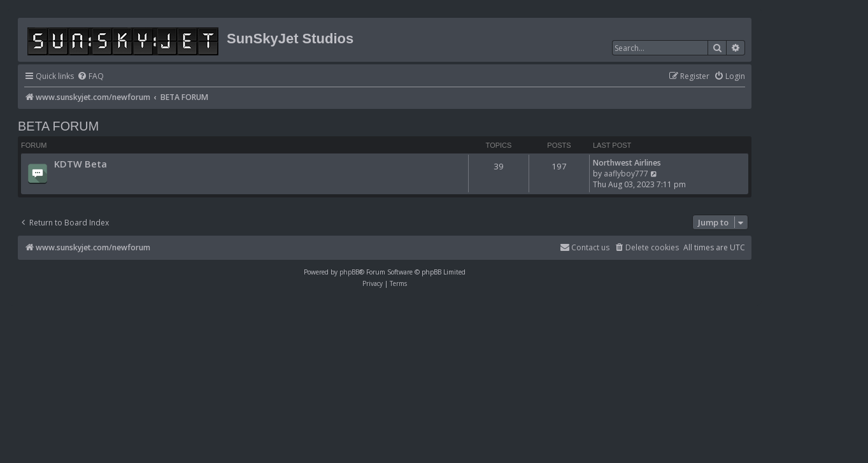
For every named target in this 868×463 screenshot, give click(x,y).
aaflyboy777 (626, 174)
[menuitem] (90, 77)
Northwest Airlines (627, 163)
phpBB (349, 272)
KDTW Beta (81, 164)
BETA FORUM (58, 126)
